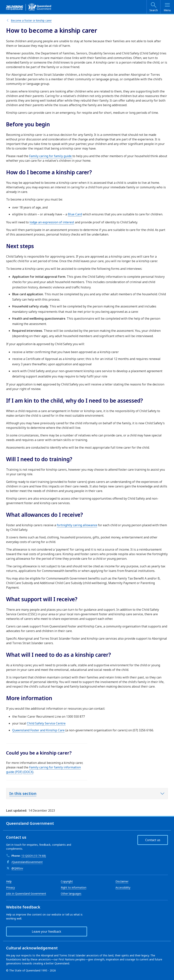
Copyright (67, 881)
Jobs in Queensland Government (26, 894)
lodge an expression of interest (52, 222)
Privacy (10, 887)
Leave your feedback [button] (47, 931)
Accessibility (123, 887)
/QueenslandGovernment (27, 862)
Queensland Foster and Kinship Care (38, 730)
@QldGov (17, 868)
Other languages (71, 894)
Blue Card (75, 214)
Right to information (74, 887)
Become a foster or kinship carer (31, 20)
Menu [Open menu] (167, 10)
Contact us (153, 840)
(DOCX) (28, 772)
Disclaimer (122, 881)
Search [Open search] (154, 10)
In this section (23, 793)
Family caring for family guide (51, 156)
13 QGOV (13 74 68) (34, 856)
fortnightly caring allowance (77, 525)
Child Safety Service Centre (46, 723)
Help (9, 881)
